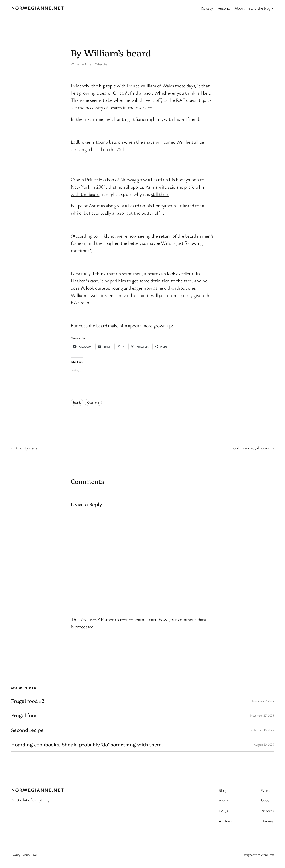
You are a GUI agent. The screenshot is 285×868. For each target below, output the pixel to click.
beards (77, 402)
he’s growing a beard (91, 93)
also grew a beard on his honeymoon (141, 205)
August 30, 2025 (264, 744)
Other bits (101, 64)
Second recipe (27, 730)
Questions (93, 402)
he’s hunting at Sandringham (134, 119)
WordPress (267, 855)
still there (160, 194)
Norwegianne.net (38, 8)
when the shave (139, 142)
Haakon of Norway (117, 179)
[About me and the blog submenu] (273, 8)
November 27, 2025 (262, 715)
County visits (27, 448)
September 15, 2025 (262, 730)
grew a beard (150, 179)
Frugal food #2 (28, 701)
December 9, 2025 (263, 701)
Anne (88, 64)
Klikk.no (106, 236)
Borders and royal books (250, 448)
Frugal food (24, 715)
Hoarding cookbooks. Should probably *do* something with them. (87, 744)
